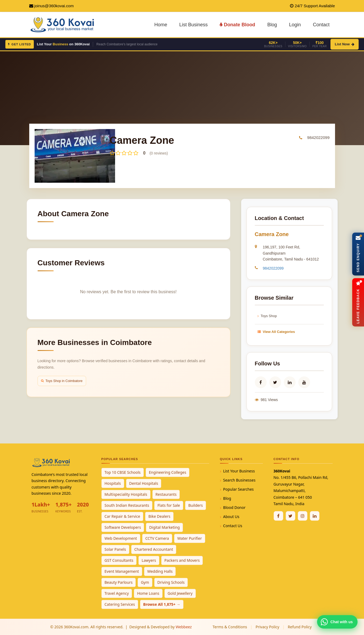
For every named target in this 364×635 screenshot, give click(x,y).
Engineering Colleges (168, 472)
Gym (145, 582)
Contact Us (233, 526)
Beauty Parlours (119, 582)
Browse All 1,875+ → (162, 604)
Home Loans (148, 593)
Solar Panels (115, 549)
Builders (196, 505)
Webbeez (184, 627)
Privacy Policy (267, 627)
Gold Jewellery (180, 593)
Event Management (122, 571)
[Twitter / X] (291, 516)
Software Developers (123, 527)
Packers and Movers (182, 560)
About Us (231, 517)
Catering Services (120, 604)
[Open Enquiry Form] (358, 254)
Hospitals (113, 483)
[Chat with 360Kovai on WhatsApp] (337, 622)
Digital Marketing (164, 527)
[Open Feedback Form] (358, 302)
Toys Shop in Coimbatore (63, 381)
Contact (321, 25)
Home (161, 25)
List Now (345, 44)
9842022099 (318, 137)
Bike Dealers (159, 516)
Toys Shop (267, 316)
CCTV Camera (157, 538)
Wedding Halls (160, 571)
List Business (193, 25)
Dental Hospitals (144, 483)
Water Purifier (190, 538)
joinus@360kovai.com (54, 6)
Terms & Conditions (230, 627)
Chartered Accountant (154, 549)
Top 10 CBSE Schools (123, 472)
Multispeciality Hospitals (126, 494)
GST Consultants (119, 560)
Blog (272, 25)
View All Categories (276, 332)
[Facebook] (278, 516)
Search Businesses (239, 480)
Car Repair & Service (122, 516)
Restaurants (166, 494)
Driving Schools (171, 582)
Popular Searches (238, 489)
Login (295, 25)
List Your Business (239, 471)
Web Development (121, 538)
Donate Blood (237, 25)
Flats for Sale (169, 505)
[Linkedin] (315, 516)
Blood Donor (234, 507)
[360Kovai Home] (63, 24)
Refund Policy (300, 627)
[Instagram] (303, 516)
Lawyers (149, 560)
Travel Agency (117, 593)
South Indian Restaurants (127, 505)
